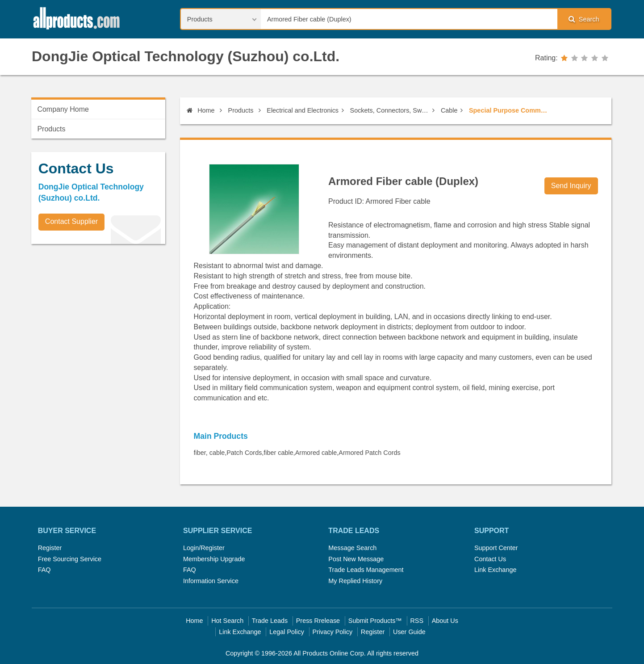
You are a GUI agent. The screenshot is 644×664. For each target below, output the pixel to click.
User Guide (409, 632)
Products (241, 110)
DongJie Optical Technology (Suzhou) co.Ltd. (186, 56)
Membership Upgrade (214, 559)
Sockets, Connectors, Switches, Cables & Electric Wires (390, 110)
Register (50, 548)
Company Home (63, 109)
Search (584, 19)
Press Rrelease (318, 621)
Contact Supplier (71, 221)
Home (201, 110)
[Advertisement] (98, 313)
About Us (445, 621)
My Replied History (355, 581)
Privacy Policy (333, 632)
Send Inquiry (571, 186)
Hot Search (227, 621)
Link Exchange (495, 570)
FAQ (44, 570)
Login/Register (204, 548)
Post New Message (356, 559)
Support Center (496, 548)
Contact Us (490, 559)
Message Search (352, 548)
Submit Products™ (375, 621)
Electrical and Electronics (303, 110)
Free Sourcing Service (70, 559)
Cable (449, 110)
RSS (417, 621)
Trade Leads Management (366, 570)
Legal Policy (287, 632)
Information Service (211, 581)
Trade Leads (270, 621)
